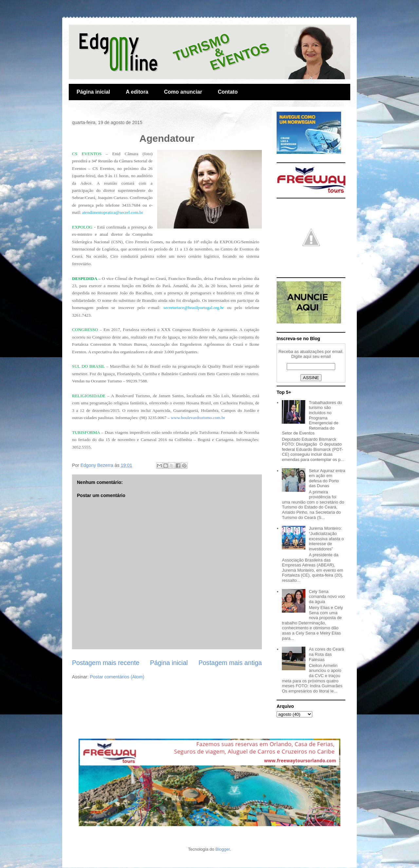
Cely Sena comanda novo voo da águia (327, 597)
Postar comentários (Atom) (117, 677)
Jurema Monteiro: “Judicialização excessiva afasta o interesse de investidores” (326, 538)
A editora (137, 92)
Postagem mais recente (106, 663)
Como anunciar (183, 92)
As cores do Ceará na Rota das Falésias (326, 654)
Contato (228, 92)
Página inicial (93, 92)
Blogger (223, 849)
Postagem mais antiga (230, 663)
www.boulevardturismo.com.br (198, 418)
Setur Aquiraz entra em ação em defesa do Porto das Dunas (327, 478)
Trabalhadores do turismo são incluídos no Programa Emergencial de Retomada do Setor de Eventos (312, 418)
